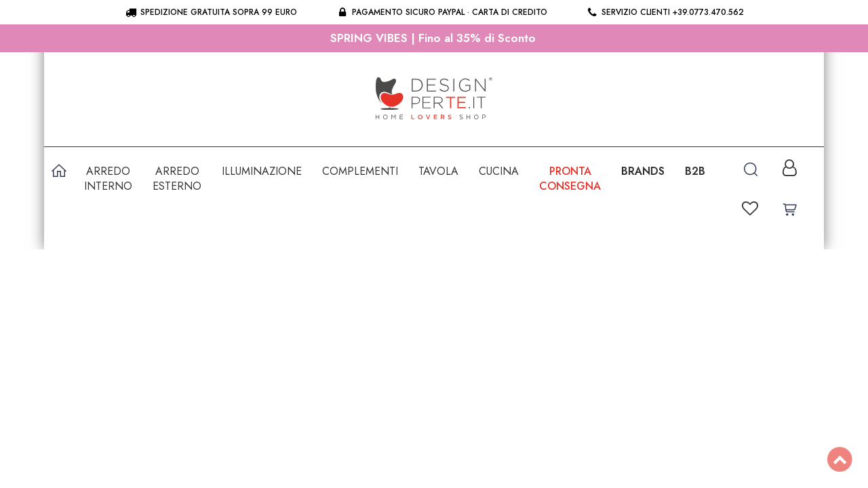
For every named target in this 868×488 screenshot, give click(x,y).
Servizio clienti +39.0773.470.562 (665, 12)
